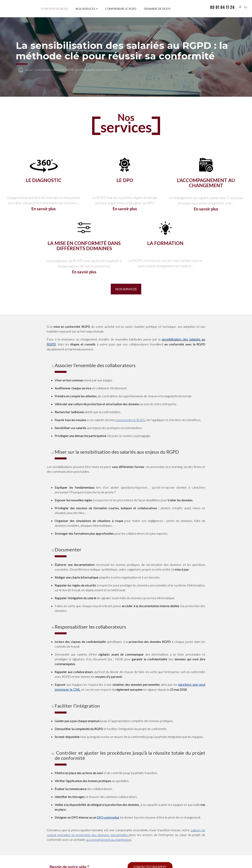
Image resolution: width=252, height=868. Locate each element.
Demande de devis (157, 9)
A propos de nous (54, 9)
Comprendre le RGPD (121, 9)
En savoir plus (44, 209)
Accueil (29, 70)
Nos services (85, 9)
